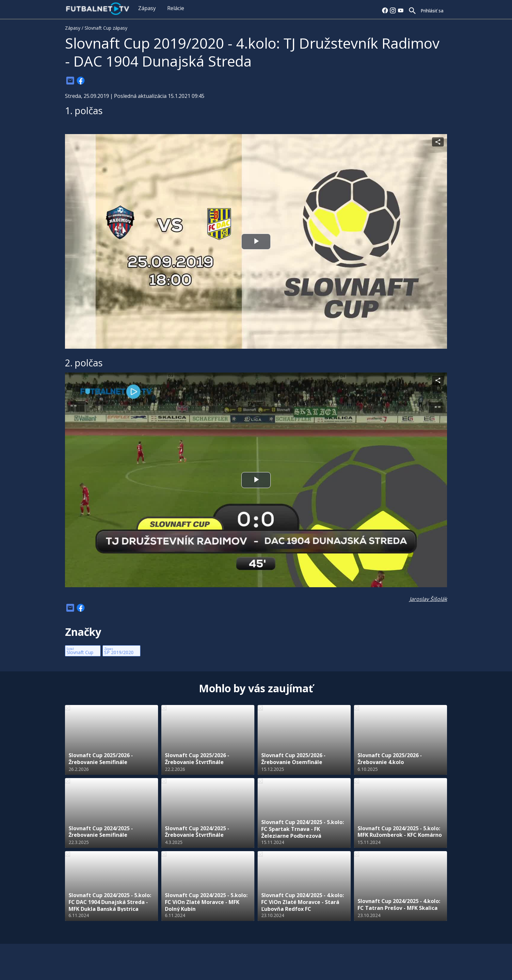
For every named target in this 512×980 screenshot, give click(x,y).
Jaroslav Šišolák (428, 599)
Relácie (176, 8)
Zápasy (147, 8)
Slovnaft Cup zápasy (106, 28)
